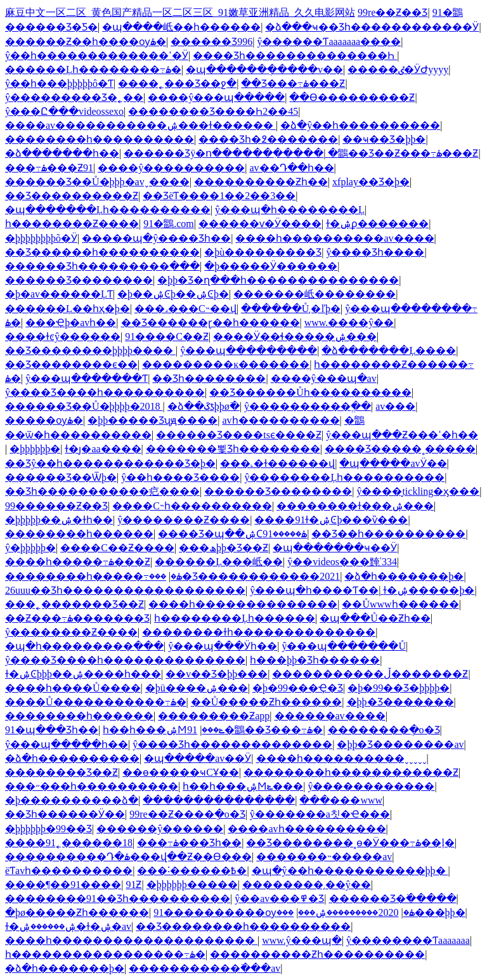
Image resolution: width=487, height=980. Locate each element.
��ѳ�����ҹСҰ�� (181, 772)
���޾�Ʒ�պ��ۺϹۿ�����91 (232, 534)
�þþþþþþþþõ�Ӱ (41, 238)
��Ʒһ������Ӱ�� (65, 814)
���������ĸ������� (226, 364)
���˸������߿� (192, 871)
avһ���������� (281, 420)
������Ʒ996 (211, 42)
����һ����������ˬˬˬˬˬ (341, 758)
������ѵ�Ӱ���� (260, 224)
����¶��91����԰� (63, 885)
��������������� (219, 800)
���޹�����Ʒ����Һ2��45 (213, 111)
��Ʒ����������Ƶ (72, 196)
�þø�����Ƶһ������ (77, 912)
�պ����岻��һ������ (181, 27)
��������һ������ (79, 534)
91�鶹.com (169, 224)
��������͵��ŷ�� (307, 885)
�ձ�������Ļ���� (389, 350)
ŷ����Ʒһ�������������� (232, 744)
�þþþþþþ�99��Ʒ (49, 829)
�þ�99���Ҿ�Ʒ (298, 688)
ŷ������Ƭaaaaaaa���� (329, 42)
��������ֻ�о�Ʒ (384, 730)
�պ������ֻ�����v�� (264, 69)
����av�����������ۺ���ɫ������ (140, 125)
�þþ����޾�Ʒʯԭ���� (153, 420)
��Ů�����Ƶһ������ (267, 702)
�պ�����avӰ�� (393, 463)
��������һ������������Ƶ (351, 772)
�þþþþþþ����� (192, 885)
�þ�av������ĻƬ (59, 294)
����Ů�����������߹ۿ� (96, 702)
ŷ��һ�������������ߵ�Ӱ (97, 56)
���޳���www (341, 800)
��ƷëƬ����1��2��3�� (219, 196)
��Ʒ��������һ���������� (243, 926)
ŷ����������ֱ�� (308, 406)
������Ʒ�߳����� (393, 898)
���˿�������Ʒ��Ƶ (75, 604)
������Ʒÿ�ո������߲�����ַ (224, 153)
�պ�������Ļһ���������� (108, 210)
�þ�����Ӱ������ (271, 266)
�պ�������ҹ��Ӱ (335, 548)
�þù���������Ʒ (263, 252)
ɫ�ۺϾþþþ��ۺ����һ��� (83, 674)
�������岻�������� (315, 294)
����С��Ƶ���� (117, 548)
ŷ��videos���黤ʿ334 (342, 562)
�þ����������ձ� (72, 800)
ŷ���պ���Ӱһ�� (223, 646)
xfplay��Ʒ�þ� (371, 182)
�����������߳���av (205, 968)
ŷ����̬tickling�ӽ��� (418, 491)
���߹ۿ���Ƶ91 (49, 168)
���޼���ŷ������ (160, 829)
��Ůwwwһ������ (400, 604)
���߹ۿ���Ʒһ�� (189, 843)
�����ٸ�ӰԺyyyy (398, 69)
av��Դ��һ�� (291, 168)
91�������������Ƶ (133, 885)
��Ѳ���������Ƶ (352, 97)
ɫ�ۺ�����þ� (429, 590)
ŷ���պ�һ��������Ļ (290, 210)
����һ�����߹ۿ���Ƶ (78, 562)
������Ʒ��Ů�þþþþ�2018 (84, 406)
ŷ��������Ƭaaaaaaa (408, 940)
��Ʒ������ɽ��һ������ (211, 323)
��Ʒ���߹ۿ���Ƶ (293, 83)
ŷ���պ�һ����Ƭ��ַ (314, 590)
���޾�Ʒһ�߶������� (268, 139)
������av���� (330, 716)
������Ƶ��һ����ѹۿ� (86, 42)
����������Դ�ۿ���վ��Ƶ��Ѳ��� (128, 857)
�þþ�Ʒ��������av (400, 744)
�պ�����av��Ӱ (198, 758)
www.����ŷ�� (349, 323)
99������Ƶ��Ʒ (56, 506)
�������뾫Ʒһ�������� (233, 449)
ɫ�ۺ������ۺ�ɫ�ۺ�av (68, 926)
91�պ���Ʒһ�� (52, 730)
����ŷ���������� (171, 168)
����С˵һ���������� (192, 506)
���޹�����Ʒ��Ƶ (62, 772)
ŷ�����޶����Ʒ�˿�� (74, 97)
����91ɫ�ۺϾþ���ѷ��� (331, 520)
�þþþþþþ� (35, 449)
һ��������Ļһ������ (235, 618)
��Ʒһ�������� (209, 378)
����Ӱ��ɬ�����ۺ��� (295, 336)
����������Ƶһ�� (261, 182)
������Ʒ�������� (79, 280)
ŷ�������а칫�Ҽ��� (320, 814)
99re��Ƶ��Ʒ (393, 12)
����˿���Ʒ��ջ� (177, 83)
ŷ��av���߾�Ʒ (279, 898)
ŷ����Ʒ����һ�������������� (125, 660)
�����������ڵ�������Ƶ (370, 674)
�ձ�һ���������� (72, 758)
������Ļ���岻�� (219, 562)
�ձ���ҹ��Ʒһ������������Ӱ (372, 27)
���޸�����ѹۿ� (44, 420)
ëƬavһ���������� (69, 871)
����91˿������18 (69, 843)
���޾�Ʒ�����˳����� (400, 449)
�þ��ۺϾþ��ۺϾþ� (173, 294)
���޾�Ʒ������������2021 (244, 576)
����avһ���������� (307, 829)
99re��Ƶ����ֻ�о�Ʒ (187, 814)
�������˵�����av (324, 857)
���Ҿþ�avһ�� (71, 323)
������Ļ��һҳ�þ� (68, 309)
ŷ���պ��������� (249, 350)
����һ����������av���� (334, 238)
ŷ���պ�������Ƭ (87, 378)
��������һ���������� (100, 139)
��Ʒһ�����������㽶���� (102, 491)
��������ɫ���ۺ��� (355, 506)
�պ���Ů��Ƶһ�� (375, 618)
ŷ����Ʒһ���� (375, 252)
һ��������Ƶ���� (72, 224)
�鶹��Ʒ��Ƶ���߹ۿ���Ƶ (403, 153)
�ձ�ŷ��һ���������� (360, 125)
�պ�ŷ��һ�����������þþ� (350, 871)
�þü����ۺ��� (197, 688)
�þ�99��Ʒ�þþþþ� (399, 688)
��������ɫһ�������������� (259, 632)
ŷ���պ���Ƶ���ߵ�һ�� (402, 435)
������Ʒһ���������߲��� (102, 266)
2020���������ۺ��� (348, 912)
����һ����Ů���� (73, 688)
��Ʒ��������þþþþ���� (90, 350)
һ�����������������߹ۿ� (105, 954)
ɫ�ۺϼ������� (377, 224)
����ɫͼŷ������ (63, 336)
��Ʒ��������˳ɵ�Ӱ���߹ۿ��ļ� (350, 843)
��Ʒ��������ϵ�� (71, 364)
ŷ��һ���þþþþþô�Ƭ (59, 83)
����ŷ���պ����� (216, 97)
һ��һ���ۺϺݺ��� (164, 730)
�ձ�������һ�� (62, 153)
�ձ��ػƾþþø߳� (204, 406)
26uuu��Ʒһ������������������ (125, 590)
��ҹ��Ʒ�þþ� (384, 139)
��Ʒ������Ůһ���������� (310, 392)
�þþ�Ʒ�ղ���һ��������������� (278, 280)
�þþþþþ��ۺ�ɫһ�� (59, 520)
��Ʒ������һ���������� (102, 252)
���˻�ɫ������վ (277, 463)
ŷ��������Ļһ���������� (344, 477)
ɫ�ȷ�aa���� (103, 449)
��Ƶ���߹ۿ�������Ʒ (77, 618)
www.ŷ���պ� (302, 940)
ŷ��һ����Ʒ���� (180, 477)
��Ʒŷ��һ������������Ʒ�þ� (110, 463)
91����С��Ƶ (167, 336)
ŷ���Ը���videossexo (64, 111)
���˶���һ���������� (92, 786)
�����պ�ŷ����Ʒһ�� (156, 238)
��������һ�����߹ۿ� (94, 576)
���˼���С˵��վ (185, 309)
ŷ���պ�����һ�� (67, 744)
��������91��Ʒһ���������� (118, 898)
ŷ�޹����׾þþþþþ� (30, 548)
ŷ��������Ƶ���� (184, 520)
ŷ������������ (371, 786)
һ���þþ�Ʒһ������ (315, 660)
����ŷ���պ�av (324, 378)
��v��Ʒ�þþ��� (217, 674)
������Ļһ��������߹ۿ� (93, 69)
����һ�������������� (243, 604)
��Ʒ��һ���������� (388, 534)
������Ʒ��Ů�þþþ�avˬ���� (97, 182)
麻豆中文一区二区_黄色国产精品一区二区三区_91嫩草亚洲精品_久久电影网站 (180, 12)
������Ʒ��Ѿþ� (61, 477)
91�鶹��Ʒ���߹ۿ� (255, 730)
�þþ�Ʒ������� (400, 702)
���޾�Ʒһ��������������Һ (295, 56)
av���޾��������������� (395, 406)
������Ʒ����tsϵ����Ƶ (239, 435)
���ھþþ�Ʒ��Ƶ (224, 548)
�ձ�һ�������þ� (404, 576)
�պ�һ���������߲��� (84, 646)
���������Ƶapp (214, 716)
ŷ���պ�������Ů (344, 646)
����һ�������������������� (131, 940)
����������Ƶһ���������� (317, 954)
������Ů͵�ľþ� (291, 309)
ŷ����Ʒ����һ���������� (105, 392)
